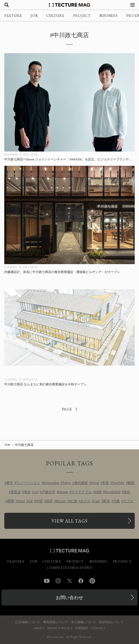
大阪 (116, 501)
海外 (27, 492)
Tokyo (67, 483)
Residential (113, 492)
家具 (107, 501)
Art (36, 492)
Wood (95, 483)
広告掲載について (28, 622)
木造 (105, 483)
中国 (39, 501)
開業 (11, 501)
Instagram (58, 581)
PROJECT (82, 16)
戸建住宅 (48, 492)
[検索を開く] (7, 5)
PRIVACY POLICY (60, 628)
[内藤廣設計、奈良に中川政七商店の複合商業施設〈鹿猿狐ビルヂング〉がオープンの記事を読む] (69, 215)
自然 (98, 492)
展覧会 (16, 492)
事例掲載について (56, 622)
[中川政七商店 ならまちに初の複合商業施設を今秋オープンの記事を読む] (69, 328)
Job (31, 501)
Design (63, 492)
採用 (49, 501)
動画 (131, 483)
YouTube (118, 483)
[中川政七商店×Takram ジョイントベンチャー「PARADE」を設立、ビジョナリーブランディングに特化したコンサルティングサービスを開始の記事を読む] (69, 102)
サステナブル (81, 492)
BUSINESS (109, 16)
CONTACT (98, 628)
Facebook (81, 581)
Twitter (69, 581)
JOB (34, 16)
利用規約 (82, 628)
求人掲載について (83, 622)
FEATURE (13, 16)
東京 (10, 483)
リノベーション (28, 483)
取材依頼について (111, 622)
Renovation (51, 483)
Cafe (97, 501)
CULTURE (55, 16)
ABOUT (39, 628)
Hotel (21, 501)
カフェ (128, 501)
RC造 (73, 501)
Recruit (61, 501)
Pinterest (92, 581)
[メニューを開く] (132, 5)
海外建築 (81, 483)
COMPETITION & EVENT (69, 568)
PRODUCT (122, 561)
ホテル (85, 501)
